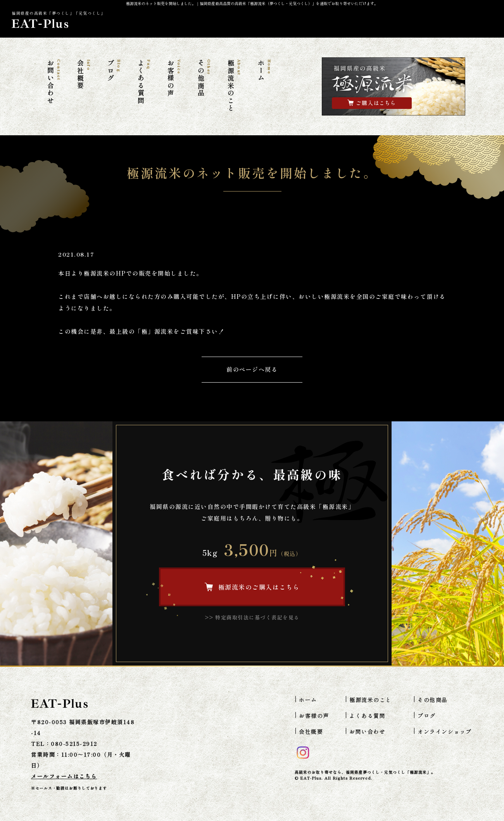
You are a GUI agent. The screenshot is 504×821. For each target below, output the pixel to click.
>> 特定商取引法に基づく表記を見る (252, 617)
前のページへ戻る (252, 369)
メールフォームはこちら (64, 776)
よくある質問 (144, 82)
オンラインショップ (445, 731)
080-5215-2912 (74, 743)
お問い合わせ (54, 82)
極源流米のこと (234, 86)
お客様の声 (174, 78)
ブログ (114, 71)
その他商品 (204, 78)
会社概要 (84, 74)
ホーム (264, 71)
